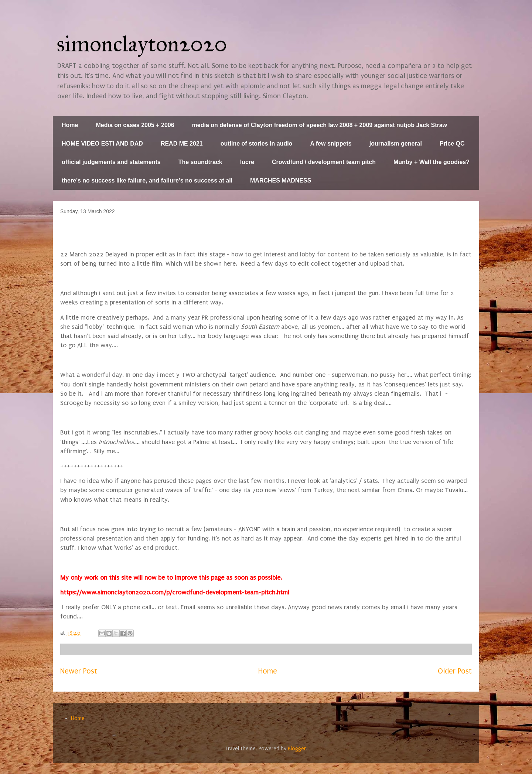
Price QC (452, 144)
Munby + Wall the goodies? (432, 162)
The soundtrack (200, 162)
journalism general (396, 144)
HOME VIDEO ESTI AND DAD (102, 144)
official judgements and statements (111, 162)
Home (70, 125)
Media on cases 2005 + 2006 (135, 125)
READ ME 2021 (182, 144)
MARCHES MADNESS (281, 180)
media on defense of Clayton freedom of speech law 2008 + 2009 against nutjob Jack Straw (320, 125)
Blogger (297, 749)
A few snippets (331, 144)
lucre (247, 162)
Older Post (455, 671)
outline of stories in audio (257, 144)
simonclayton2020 (142, 44)
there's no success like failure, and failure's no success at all (147, 180)
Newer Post (79, 671)
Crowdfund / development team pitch (324, 162)
